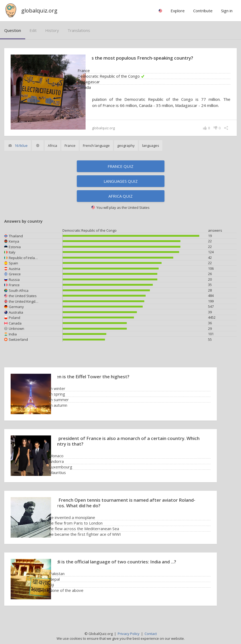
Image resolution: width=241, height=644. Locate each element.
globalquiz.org (39, 11)
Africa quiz (120, 197)
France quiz (120, 167)
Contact (151, 634)
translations (79, 30)
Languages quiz (121, 182)
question (13, 30)
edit (33, 30)
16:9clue (21, 146)
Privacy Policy (129, 634)
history (52, 30)
